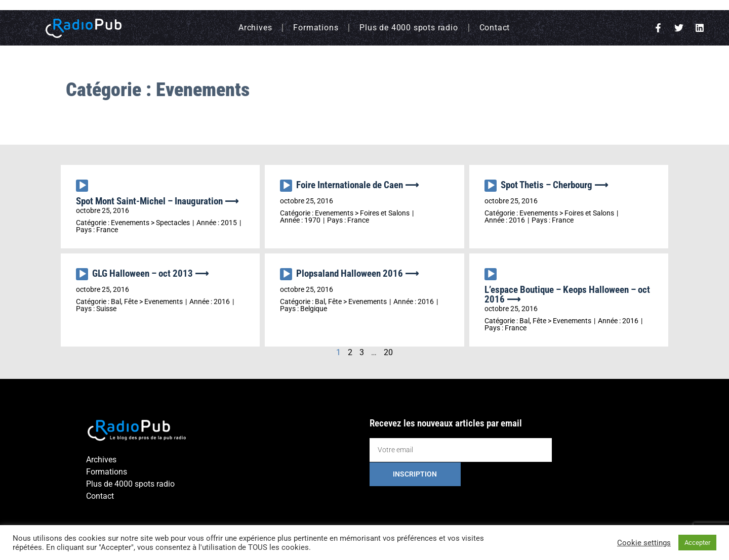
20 (388, 352)
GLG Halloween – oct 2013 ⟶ (150, 273)
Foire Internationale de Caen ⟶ (357, 185)
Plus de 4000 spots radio (409, 28)
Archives (255, 28)
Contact (495, 28)
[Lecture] (82, 186)
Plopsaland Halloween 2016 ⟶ (357, 273)
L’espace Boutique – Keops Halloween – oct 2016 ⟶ (567, 294)
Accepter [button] (697, 543)
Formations (316, 28)
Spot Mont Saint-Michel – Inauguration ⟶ (157, 201)
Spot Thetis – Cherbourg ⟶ (554, 185)
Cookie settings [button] (644, 543)
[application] (84, 188)
